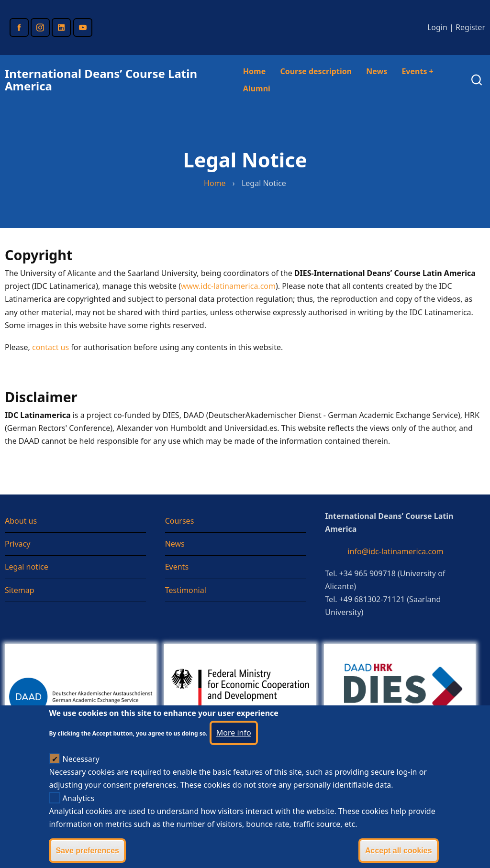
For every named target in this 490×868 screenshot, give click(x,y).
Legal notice (27, 567)
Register (470, 27)
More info (234, 747)
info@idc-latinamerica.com (396, 551)
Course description (316, 71)
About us (21, 521)
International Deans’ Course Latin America (101, 80)
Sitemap (20, 590)
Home (254, 71)
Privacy (17, 544)
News (377, 71)
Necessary (81, 773)
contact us (50, 347)
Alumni (257, 88)
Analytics (79, 812)
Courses (180, 521)
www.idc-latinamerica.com (228, 286)
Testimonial (186, 590)
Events (417, 71)
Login (437, 27)
